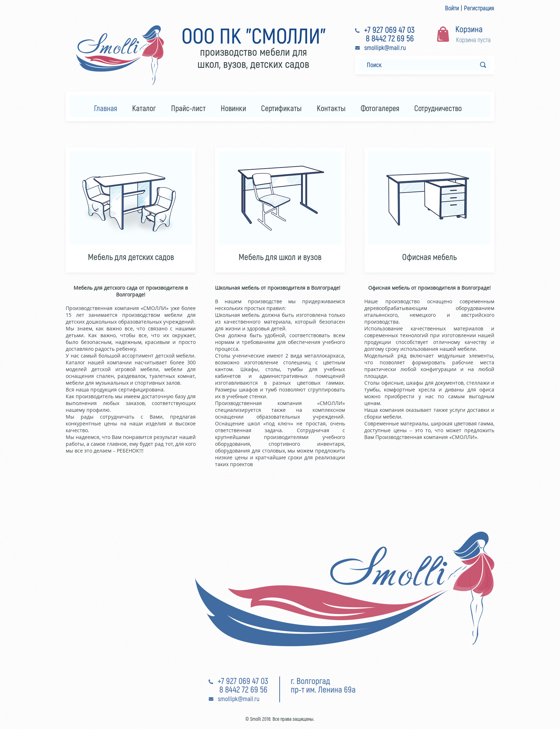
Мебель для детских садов (131, 257)
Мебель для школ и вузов (280, 257)
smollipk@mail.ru (385, 48)
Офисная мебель (429, 257)
